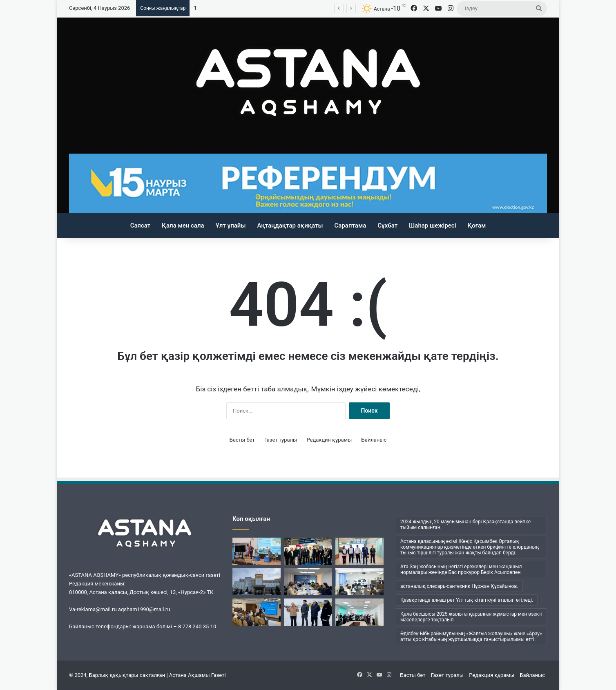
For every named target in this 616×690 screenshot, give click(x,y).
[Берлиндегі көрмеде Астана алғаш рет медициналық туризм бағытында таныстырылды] (308, 551)
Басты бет (242, 440)
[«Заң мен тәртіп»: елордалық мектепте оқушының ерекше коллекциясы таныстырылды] (359, 582)
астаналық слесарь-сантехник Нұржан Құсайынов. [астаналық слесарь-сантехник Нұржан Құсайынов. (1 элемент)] (459, 586)
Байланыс (374, 440)
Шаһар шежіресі (432, 226)
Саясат (140, 226)
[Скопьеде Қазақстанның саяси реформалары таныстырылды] (257, 551)
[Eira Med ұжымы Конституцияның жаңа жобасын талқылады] (359, 612)
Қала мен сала (183, 226)
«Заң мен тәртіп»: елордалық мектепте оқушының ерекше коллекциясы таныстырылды (304, 8)
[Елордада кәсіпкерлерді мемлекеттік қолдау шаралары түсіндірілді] (308, 582)
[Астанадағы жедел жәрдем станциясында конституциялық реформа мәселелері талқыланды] (257, 582)
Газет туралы (281, 440)
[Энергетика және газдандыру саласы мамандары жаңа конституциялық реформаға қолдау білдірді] (308, 612)
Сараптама (350, 226)
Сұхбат (387, 226)
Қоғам (477, 226)
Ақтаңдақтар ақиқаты (290, 226)
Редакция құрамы (329, 440)
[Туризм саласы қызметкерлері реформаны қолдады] (257, 612)
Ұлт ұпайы (231, 226)
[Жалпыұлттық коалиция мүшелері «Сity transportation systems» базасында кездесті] (359, 551)
